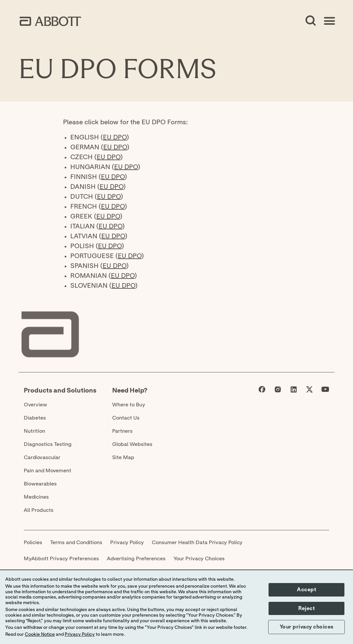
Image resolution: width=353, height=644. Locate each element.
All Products (39, 510)
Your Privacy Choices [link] (199, 559)
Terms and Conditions (76, 542)
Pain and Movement (48, 471)
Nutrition (34, 431)
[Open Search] (311, 21)
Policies (33, 542)
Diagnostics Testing (48, 444)
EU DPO (115, 137)
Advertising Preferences (136, 559)
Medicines (36, 497)
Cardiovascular (42, 457)
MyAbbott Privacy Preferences (61, 559)
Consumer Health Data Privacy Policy (197, 542)
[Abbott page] (262, 391)
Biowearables (40, 484)
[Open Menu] (329, 21)
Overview (35, 405)
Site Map (123, 457)
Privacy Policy (127, 542)
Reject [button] (306, 608)
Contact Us (126, 418)
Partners (122, 431)
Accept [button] (306, 590)
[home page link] (50, 21)
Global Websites (132, 444)
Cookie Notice (40, 634)
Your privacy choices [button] (307, 627)
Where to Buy (129, 405)
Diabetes (35, 418)
